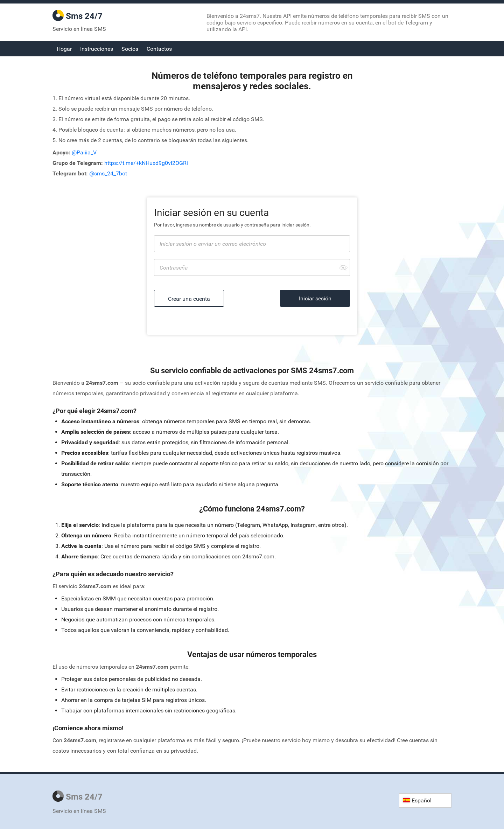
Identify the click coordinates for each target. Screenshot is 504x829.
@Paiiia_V (84, 152)
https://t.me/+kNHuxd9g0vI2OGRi (146, 163)
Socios (130, 49)
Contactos (159, 49)
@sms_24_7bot (108, 173)
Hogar (64, 49)
